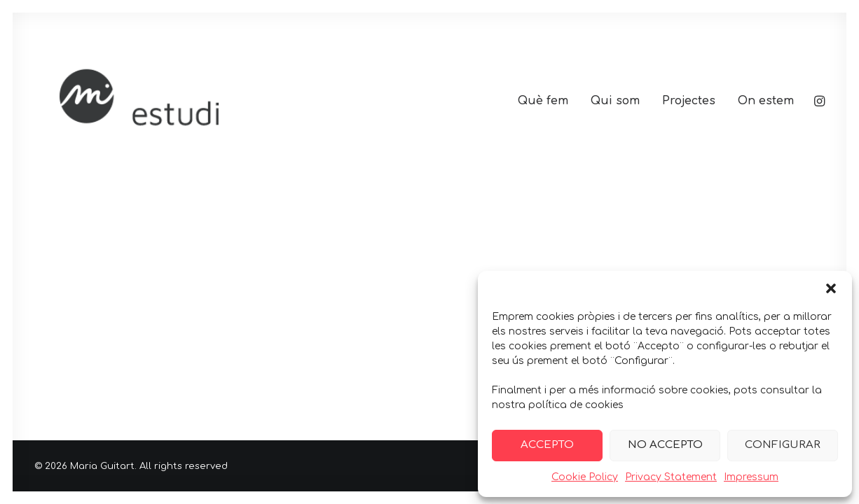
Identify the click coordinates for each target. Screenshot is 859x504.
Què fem (543, 101)
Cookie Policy (585, 477)
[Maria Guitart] (201, 101)
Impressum (751, 477)
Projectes (689, 101)
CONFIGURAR (783, 445)
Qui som (615, 101)
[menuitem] (543, 101)
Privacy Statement (671, 477)
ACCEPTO (547, 445)
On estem (766, 101)
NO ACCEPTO (665, 445)
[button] (831, 288)
